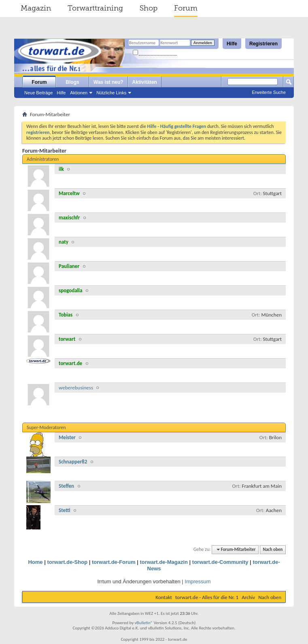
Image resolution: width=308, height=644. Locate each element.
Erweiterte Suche (269, 92)
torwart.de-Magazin (164, 562)
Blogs (72, 82)
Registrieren (263, 44)
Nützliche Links (111, 93)
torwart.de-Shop (67, 562)
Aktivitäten (145, 82)
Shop (149, 8)
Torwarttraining (95, 8)
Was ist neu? (108, 82)
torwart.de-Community (220, 562)
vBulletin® (144, 623)
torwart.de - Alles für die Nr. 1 (207, 597)
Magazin (36, 8)
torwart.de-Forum (114, 562)
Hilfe (232, 44)
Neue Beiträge (38, 93)
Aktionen (79, 93)
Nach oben (273, 549)
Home (35, 562)
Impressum (198, 581)
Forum (186, 8)
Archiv (248, 597)
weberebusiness (76, 388)
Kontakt (164, 597)
